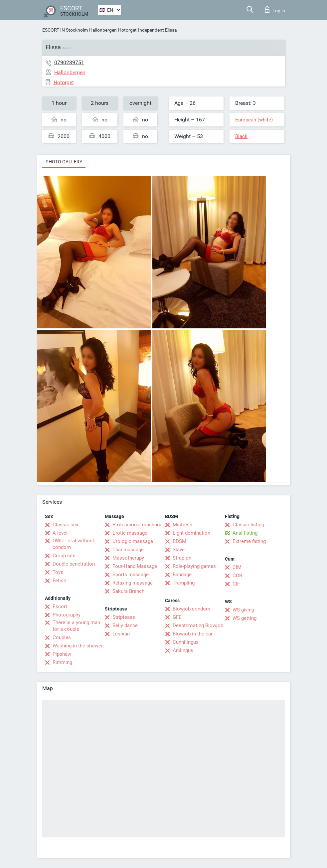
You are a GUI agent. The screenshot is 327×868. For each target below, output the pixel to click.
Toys (58, 572)
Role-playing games (194, 566)
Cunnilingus (186, 642)
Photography (67, 615)
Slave (179, 550)
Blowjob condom (191, 609)
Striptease (124, 617)
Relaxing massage (133, 583)
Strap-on (182, 558)
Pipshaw (62, 654)
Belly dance (125, 625)
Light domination (191, 533)
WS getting (245, 618)
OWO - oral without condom (73, 544)
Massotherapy (128, 558)
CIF (236, 584)
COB (237, 576)
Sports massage (131, 575)
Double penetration (74, 564)
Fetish (59, 581)
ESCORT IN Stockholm (65, 30)
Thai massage (128, 550)
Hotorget (127, 30)
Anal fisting (245, 533)
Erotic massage (130, 533)
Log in (275, 10)
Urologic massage (133, 541)
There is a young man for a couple (76, 626)
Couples (62, 637)
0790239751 (69, 62)
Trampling (184, 583)
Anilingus (183, 650)
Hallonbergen (103, 30)
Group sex (64, 556)
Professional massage (137, 525)
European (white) (254, 120)
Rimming (62, 662)
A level (60, 533)
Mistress (182, 525)
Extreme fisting (249, 541)
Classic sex (65, 525)
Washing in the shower (78, 646)
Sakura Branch (128, 591)
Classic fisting (248, 525)
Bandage (182, 575)
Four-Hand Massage (135, 566)
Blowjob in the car (193, 634)
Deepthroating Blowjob (198, 625)
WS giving (243, 610)
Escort (60, 607)
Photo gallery (64, 162)
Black (241, 136)
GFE (177, 617)
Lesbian (121, 634)
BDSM (179, 541)
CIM (237, 567)
